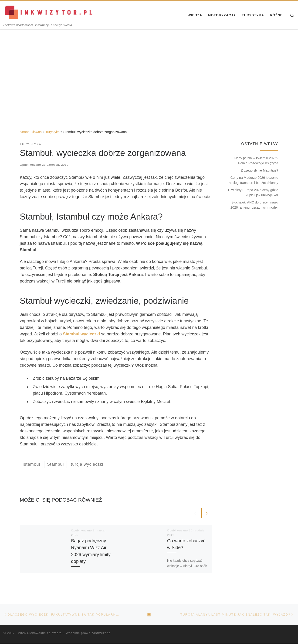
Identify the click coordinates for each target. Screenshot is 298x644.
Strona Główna (31, 132)
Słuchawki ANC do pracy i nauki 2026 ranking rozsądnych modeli (254, 205)
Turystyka (52, 132)
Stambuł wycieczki (81, 334)
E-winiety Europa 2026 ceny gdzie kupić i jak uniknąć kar (253, 193)
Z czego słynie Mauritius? (259, 170)
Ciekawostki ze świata (44, 633)
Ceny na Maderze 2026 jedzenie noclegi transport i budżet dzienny (254, 180)
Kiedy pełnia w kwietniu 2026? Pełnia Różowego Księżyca (256, 161)
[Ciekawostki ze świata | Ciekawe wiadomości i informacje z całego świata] (49, 12)
